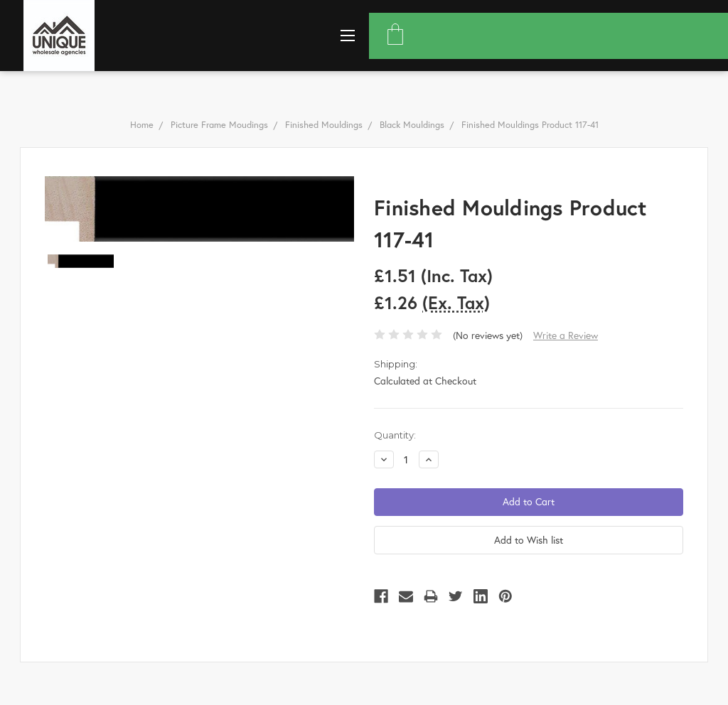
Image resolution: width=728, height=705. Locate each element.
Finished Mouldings (324, 125)
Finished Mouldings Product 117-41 (530, 125)
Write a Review (566, 335)
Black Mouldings (412, 125)
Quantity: (395, 435)
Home (142, 125)
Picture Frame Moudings (219, 125)
